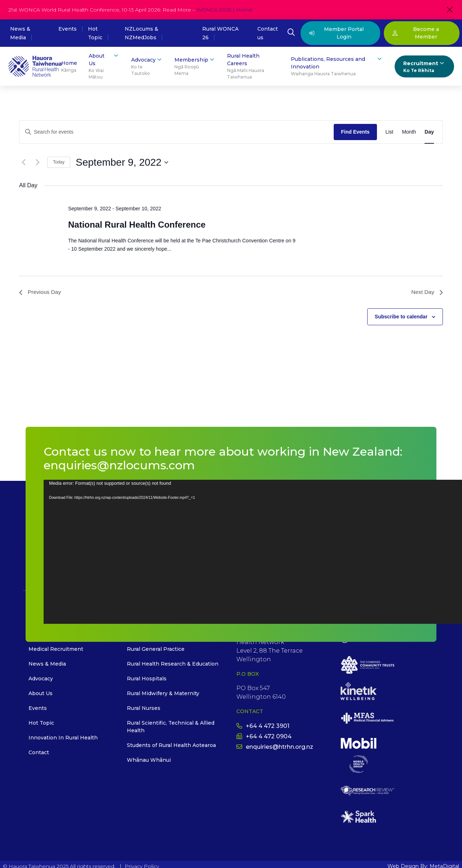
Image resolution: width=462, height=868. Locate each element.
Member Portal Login (336, 33)
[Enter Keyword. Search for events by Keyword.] (177, 132)
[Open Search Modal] (291, 33)
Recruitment (424, 67)
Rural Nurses (144, 708)
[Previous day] (23, 162)
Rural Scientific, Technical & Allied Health (171, 727)
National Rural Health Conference (137, 225)
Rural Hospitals (147, 679)
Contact (39, 753)
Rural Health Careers (253, 66)
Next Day (427, 292)
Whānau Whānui (149, 760)
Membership (195, 66)
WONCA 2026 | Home (225, 10)
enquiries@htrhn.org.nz (275, 747)
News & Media (47, 664)
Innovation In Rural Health (63, 738)
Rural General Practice (156, 649)
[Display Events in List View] (390, 132)
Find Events (355, 132)
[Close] (450, 10)
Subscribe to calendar (401, 317)
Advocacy (147, 66)
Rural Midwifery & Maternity (163, 694)
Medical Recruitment (56, 649)
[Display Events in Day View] (429, 132)
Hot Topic (41, 723)
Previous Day (41, 292)
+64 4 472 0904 (264, 737)
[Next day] (37, 162)
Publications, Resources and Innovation (337, 66)
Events (68, 29)
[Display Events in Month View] (409, 132)
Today (59, 162)
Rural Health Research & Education (173, 664)
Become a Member (416, 33)
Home (69, 67)
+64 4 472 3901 (263, 726)
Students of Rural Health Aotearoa (171, 746)
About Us (104, 66)
